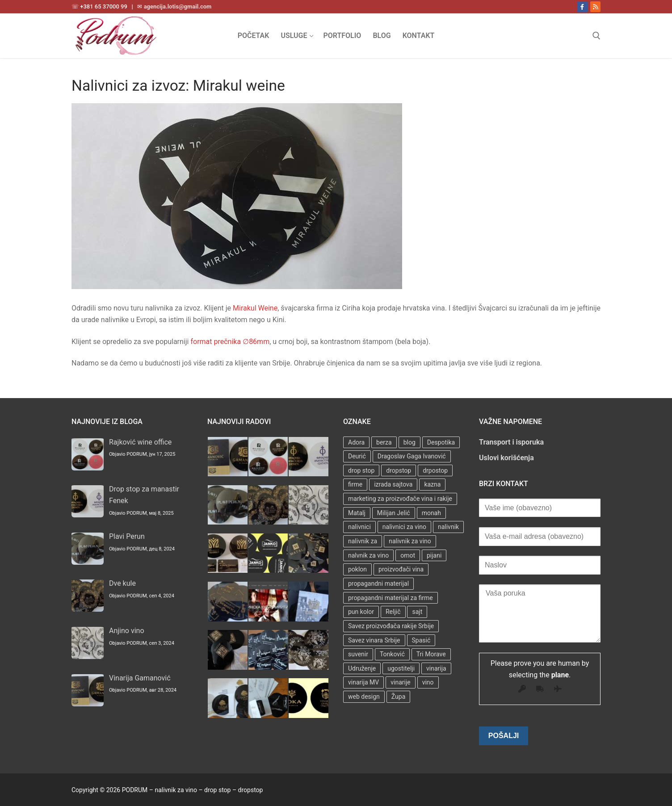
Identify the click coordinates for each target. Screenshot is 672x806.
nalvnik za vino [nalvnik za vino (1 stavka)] (368, 555)
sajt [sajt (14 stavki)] (417, 612)
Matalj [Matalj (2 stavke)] (357, 513)
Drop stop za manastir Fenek (144, 495)
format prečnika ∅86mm (230, 342)
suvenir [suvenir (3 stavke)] (358, 654)
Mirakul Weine (255, 308)
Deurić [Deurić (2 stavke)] (357, 456)
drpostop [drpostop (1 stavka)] (435, 470)
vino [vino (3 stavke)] (428, 682)
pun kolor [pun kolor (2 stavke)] (361, 612)
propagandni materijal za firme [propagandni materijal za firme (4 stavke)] (391, 598)
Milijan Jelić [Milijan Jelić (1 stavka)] (394, 513)
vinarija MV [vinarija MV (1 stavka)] (363, 682)
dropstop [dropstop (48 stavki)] (399, 470)
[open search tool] (596, 36)
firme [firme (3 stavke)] (355, 484)
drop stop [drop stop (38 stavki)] (361, 470)
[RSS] (595, 6)
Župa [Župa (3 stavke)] (398, 697)
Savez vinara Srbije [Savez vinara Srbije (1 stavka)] (374, 640)
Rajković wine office (140, 442)
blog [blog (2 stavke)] (409, 442)
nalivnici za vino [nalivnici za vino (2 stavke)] (404, 527)
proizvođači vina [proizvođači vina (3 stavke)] (401, 569)
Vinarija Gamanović (140, 678)
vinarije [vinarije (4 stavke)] (400, 682)
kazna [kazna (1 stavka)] (432, 484)
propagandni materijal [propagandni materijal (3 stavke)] (378, 584)
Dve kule (122, 583)
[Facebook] (582, 6)
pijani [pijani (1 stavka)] (434, 555)
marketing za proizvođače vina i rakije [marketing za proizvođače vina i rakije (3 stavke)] (400, 499)
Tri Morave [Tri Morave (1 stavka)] (431, 654)
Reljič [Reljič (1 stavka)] (393, 612)
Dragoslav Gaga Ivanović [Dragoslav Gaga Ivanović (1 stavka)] (412, 456)
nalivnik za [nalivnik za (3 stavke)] (363, 541)
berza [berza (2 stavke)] (384, 442)
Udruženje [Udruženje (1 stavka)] (362, 668)
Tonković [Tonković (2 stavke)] (392, 654)
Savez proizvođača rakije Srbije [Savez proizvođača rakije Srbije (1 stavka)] (391, 626)
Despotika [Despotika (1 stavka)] (441, 442)
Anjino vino (127, 631)
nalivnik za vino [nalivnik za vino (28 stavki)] (410, 541)
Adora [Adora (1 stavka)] (356, 442)
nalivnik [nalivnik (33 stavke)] (448, 527)
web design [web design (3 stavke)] (364, 697)
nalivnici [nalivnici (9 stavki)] (359, 527)
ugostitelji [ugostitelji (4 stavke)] (401, 668)
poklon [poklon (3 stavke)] (357, 569)
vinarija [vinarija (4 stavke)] (436, 668)
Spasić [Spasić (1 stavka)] (421, 640)
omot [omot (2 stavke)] (408, 555)
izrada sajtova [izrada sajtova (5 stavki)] (393, 484)
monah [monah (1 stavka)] (431, 513)
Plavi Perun (127, 536)
